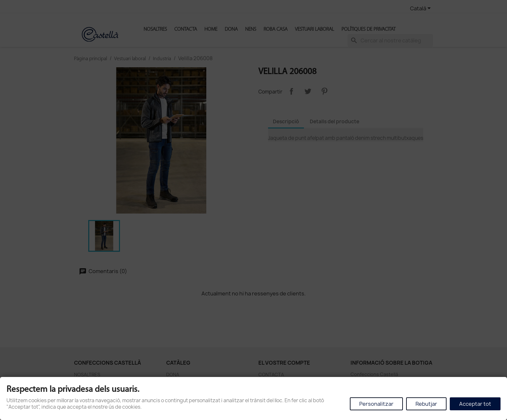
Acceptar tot (475, 404)
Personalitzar (376, 404)
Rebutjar (426, 404)
